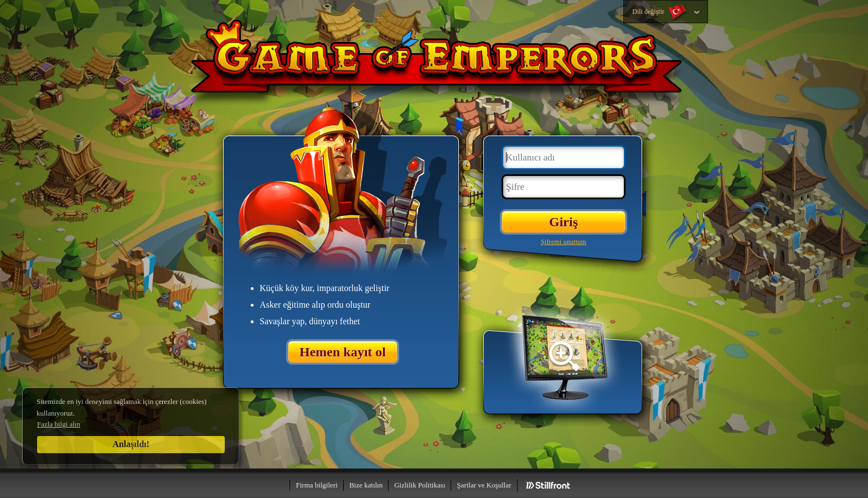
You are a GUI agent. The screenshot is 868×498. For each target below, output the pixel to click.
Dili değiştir (660, 12)
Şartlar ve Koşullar (484, 485)
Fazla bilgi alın (59, 424)
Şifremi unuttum (564, 242)
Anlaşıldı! (131, 444)
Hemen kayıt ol (343, 352)
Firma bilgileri (316, 485)
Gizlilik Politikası (420, 485)
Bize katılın (366, 485)
